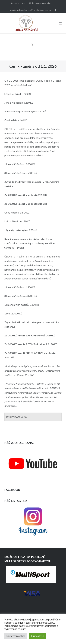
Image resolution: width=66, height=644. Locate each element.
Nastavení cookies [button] (16, 636)
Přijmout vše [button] (37, 636)
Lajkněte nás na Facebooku (56, 10)
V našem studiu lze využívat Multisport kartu (30, 10)
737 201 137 (19, 3)
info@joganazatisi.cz (42, 3)
